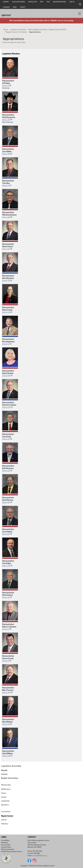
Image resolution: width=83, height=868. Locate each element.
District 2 (6, 629)
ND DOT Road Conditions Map (12, 851)
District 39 (6, 120)
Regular (4, 770)
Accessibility (5, 840)
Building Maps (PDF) (60, 2)
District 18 (6, 281)
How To (72, 2)
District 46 (6, 376)
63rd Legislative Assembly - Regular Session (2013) (47, 30)
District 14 (6, 534)
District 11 (6, 344)
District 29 (6, 566)
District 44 (6, 692)
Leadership (5, 801)
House (4, 793)
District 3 (6, 661)
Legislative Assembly (18, 30)
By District (5, 805)
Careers (6, 2)
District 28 (6, 217)
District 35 (6, 471)
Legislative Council (19, 2)
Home (6, 30)
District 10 (6, 502)
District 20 (6, 407)
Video (15, 7)
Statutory (5, 824)
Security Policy (6, 847)
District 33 (6, 439)
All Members (6, 789)
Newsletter (33, 2)
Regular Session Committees (16, 32)
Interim (4, 774)
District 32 (6, 249)
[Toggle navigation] (79, 13)
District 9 (6, 185)
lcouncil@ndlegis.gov (40, 856)
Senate (4, 797)
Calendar (6, 7)
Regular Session (7, 816)
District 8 (6, 86)
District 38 (6, 154)
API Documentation (8, 849)
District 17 (6, 597)
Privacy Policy (6, 845)
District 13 (6, 724)
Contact (23, 7)
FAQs (48, 2)
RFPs (42, 2)
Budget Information (10, 778)
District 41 (6, 312)
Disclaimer (5, 843)
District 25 (6, 756)
